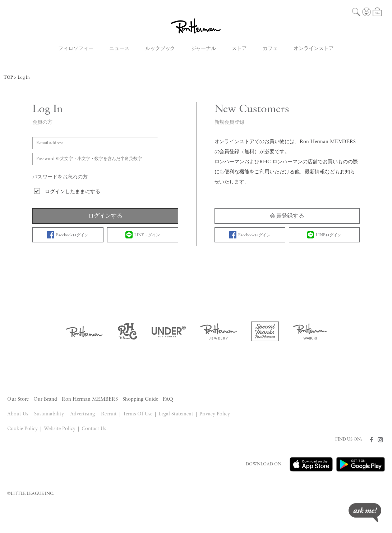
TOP (8, 78)
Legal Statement (176, 414)
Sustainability (49, 414)
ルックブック (160, 49)
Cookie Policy (22, 429)
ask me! (365, 513)
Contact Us (94, 429)
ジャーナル (204, 49)
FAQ (168, 399)
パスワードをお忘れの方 (60, 177)
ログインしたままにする (73, 192)
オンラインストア (314, 49)
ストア (239, 49)
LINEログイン (143, 235)
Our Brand (45, 399)
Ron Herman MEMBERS (90, 399)
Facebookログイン (68, 235)
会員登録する (287, 216)
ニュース (119, 49)
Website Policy (60, 429)
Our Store (18, 399)
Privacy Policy (215, 414)
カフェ (270, 49)
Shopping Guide (140, 399)
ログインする (105, 216)
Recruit (109, 414)
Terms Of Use (138, 414)
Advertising (82, 414)
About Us (18, 414)
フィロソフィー (76, 49)
